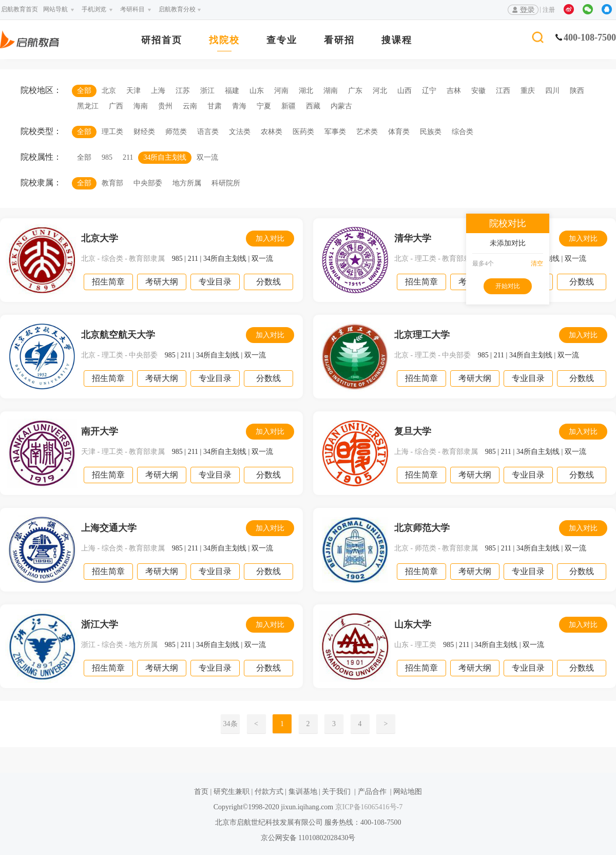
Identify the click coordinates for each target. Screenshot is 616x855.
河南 (281, 91)
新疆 (288, 106)
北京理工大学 (422, 335)
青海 (239, 106)
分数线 (268, 282)
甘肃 (215, 106)
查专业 (282, 40)
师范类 (176, 132)
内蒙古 (341, 106)
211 (128, 157)
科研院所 (226, 183)
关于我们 (336, 792)
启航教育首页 (20, 9)
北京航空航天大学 (118, 335)
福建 (232, 91)
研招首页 (162, 40)
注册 (549, 10)
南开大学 (100, 431)
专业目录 (215, 282)
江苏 (183, 91)
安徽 (478, 91)
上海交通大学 (109, 528)
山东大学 (413, 624)
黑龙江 (88, 106)
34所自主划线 (165, 157)
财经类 (144, 132)
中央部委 (148, 183)
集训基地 (303, 792)
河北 (380, 91)
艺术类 (367, 132)
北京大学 (100, 238)
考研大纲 (162, 282)
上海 (158, 91)
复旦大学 (413, 431)
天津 (133, 91)
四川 (552, 91)
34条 (230, 724)
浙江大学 (100, 624)
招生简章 (108, 282)
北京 (109, 91)
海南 (141, 106)
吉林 (454, 91)
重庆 (528, 91)
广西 (116, 106)
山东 (257, 91)
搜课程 (397, 40)
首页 (201, 792)
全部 (84, 91)
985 (107, 157)
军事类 (335, 132)
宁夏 (264, 106)
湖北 (306, 91)
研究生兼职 (232, 792)
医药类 (303, 132)
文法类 (240, 132)
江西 (503, 91)
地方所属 (187, 183)
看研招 (339, 40)
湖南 (331, 91)
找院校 (224, 40)
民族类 (431, 132)
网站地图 (408, 792)
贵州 (165, 106)
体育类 (399, 132)
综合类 (463, 132)
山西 (405, 91)
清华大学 (413, 238)
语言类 (208, 132)
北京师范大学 (422, 528)
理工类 (112, 132)
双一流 (207, 157)
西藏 (313, 106)
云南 (190, 106)
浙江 (207, 91)
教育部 (112, 183)
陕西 (577, 91)
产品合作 (372, 792)
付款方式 (269, 792)
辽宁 (429, 91)
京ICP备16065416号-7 (368, 807)
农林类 (272, 132)
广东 (355, 91)
